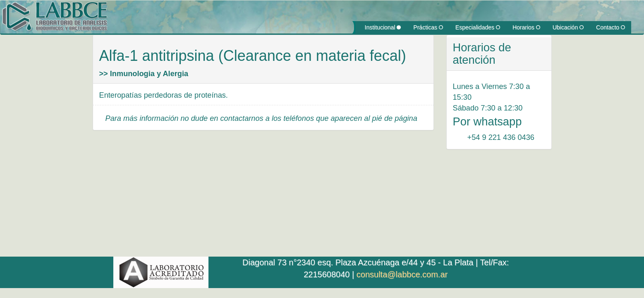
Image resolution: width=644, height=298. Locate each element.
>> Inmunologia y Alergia (144, 74)
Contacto (610, 27)
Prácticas (428, 27)
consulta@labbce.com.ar (402, 274)
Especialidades (478, 27)
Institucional (383, 27)
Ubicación (568, 27)
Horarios (526, 27)
